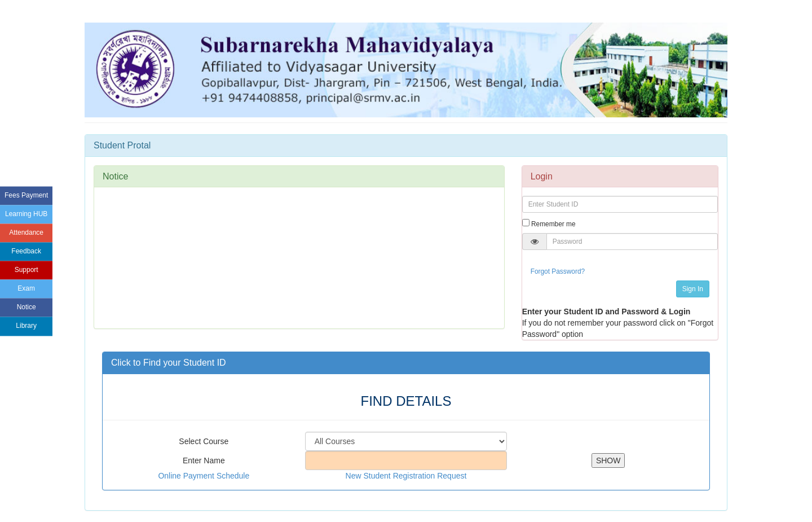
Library (26, 326)
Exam (26, 289)
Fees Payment (26, 195)
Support (27, 270)
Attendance (26, 233)
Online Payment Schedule (204, 476)
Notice (27, 308)
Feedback (26, 251)
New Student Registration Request (406, 476)
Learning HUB (26, 214)
